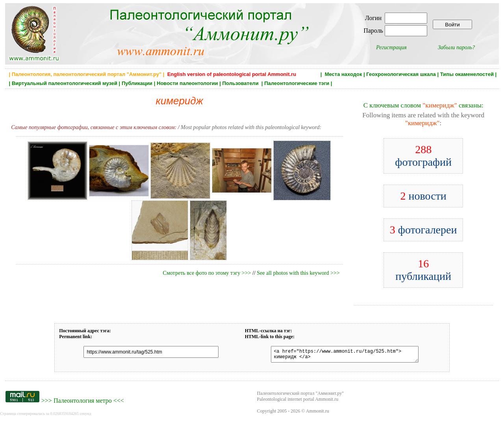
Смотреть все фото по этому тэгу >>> (207, 273)
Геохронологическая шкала (401, 74)
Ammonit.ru (318, 413)
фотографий (423, 156)
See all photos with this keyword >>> (298, 273)
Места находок (344, 74)
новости (423, 196)
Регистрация (391, 47)
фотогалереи (423, 230)
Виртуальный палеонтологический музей (65, 83)
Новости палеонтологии (187, 83)
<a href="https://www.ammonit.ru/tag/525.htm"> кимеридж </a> (340, 355)
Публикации (137, 83)
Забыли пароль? (456, 47)
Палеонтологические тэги (297, 83)
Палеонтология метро (83, 403)
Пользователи (241, 83)
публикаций (423, 270)
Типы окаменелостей (467, 74)
